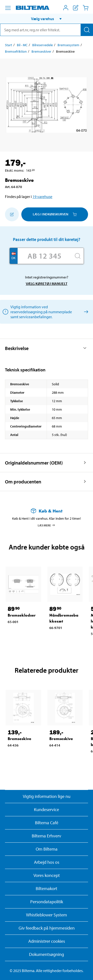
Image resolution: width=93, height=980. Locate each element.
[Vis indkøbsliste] (76, 8)
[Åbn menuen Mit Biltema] (66, 8)
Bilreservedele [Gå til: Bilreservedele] (43, 45)
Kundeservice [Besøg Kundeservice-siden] (46, 809)
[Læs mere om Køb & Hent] (46, 511)
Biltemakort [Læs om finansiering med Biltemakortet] (46, 888)
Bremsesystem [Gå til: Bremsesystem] (68, 45)
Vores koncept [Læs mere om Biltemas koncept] (47, 875)
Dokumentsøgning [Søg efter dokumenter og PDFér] (46, 954)
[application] (83, 969)
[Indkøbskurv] (86, 8)
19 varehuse (42, 196)
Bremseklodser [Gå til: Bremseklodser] (22, 615)
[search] (46, 30)
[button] (46, 19)
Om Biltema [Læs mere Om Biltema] (47, 849)
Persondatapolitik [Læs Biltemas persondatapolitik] (47, 902)
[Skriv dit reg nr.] (45, 256)
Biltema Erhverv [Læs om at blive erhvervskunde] (46, 836)
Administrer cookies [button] (47, 941)
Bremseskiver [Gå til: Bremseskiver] (41, 51)
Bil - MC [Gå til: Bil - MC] (22, 45)
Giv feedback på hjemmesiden (47, 928)
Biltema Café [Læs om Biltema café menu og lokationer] (47, 823)
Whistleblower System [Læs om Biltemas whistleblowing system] (46, 915)
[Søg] (87, 30)
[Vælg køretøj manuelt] (85, 312)
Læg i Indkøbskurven (55, 214)
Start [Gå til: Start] (9, 45)
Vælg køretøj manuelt (47, 284)
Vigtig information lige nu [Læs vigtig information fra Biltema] (47, 796)
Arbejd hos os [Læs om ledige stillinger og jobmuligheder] (47, 862)
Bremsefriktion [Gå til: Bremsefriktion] (16, 51)
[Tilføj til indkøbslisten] (12, 214)
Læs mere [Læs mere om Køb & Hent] (46, 525)
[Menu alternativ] (8, 8)
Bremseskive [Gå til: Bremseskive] (19, 739)
